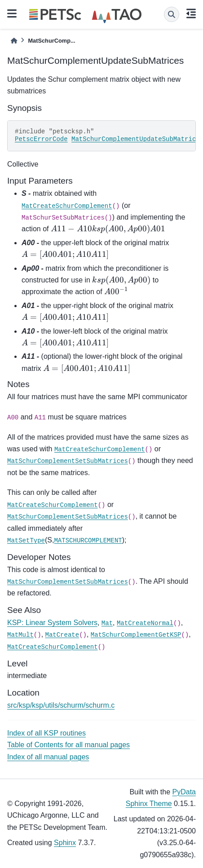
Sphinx (65, 843)
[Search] (172, 14)
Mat (107, 623)
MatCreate (62, 635)
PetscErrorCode (41, 139)
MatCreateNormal (145, 623)
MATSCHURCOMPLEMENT (88, 541)
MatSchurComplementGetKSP (136, 635)
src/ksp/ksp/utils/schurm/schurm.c (61, 705)
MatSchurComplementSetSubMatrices (68, 461)
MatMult (20, 635)
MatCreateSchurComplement (67, 206)
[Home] (14, 41)
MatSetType (26, 541)
